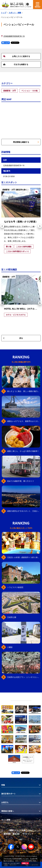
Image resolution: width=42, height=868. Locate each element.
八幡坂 (10, 647)
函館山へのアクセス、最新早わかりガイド (24, 421)
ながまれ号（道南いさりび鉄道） (21, 222)
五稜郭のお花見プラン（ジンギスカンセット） (24, 677)
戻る (13, 338)
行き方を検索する (16, 64)
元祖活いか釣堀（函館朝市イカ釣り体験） (24, 557)
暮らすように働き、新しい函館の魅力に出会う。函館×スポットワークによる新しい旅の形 (24, 391)
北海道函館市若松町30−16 (14, 36)
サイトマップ (28, 834)
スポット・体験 (15, 13)
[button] (2, 226)
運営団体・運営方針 (12, 834)
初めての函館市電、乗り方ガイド (21, 481)
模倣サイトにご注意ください (21, 830)
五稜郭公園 (12, 617)
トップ (4, 13)
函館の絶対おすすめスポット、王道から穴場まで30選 (24, 511)
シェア (6, 43)
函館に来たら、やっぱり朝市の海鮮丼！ (23, 451)
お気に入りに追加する (17, 56)
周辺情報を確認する (26, 142)
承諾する (25, 863)
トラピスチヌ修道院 (15, 587)
